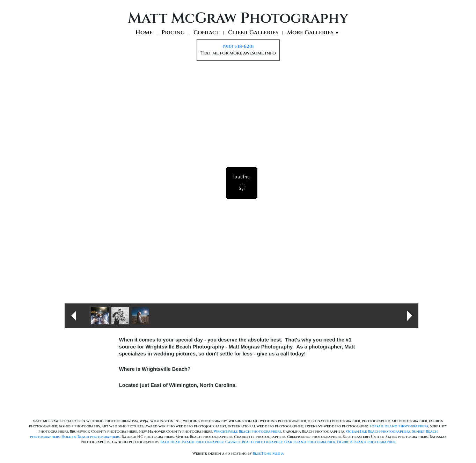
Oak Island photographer (310, 442)
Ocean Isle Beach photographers (378, 432)
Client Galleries (253, 33)
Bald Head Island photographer (192, 442)
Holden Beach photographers (91, 437)
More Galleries (313, 33)
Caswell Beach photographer (254, 442)
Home (144, 33)
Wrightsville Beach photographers (247, 432)
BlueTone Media (268, 454)
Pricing (173, 33)
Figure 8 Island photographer (366, 442)
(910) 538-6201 (238, 46)
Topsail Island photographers (399, 426)
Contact (206, 33)
